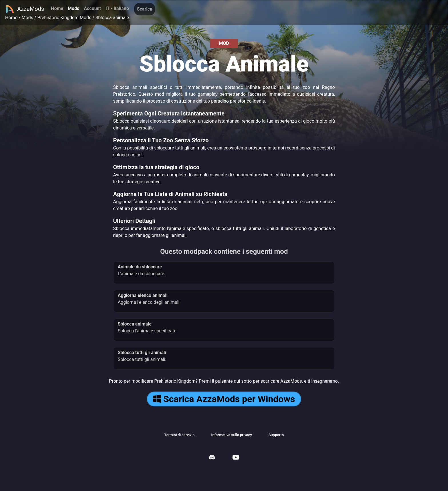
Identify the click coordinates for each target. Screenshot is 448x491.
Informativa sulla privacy (232, 435)
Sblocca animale (112, 18)
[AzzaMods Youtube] (236, 458)
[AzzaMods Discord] (212, 458)
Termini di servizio (180, 435)
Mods (73, 8)
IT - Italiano (117, 8)
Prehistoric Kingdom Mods (64, 18)
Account (92, 8)
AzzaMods (25, 9)
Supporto (276, 435)
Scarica (145, 9)
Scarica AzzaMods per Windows (224, 399)
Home (57, 8)
